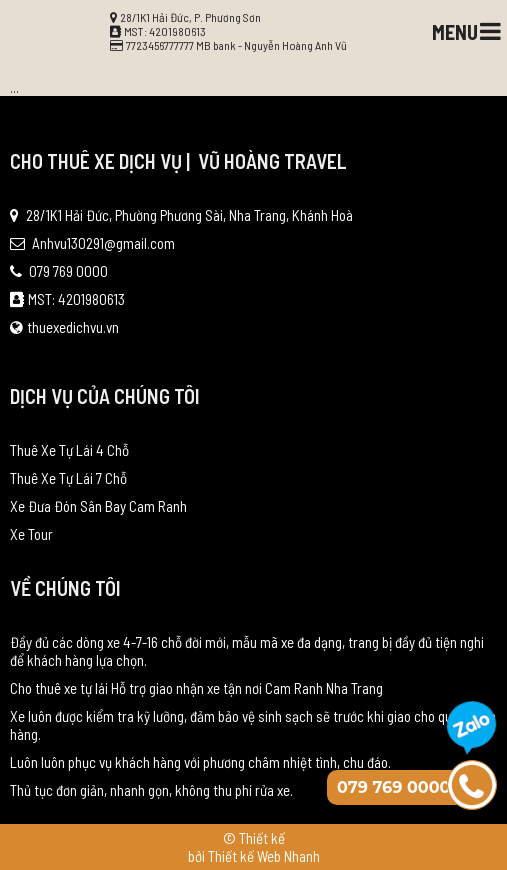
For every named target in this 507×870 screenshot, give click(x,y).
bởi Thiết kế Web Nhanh (254, 856)
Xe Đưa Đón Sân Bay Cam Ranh (98, 506)
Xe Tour (31, 534)
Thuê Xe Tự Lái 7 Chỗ (68, 478)
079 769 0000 (59, 271)
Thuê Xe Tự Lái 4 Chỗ (69, 450)
